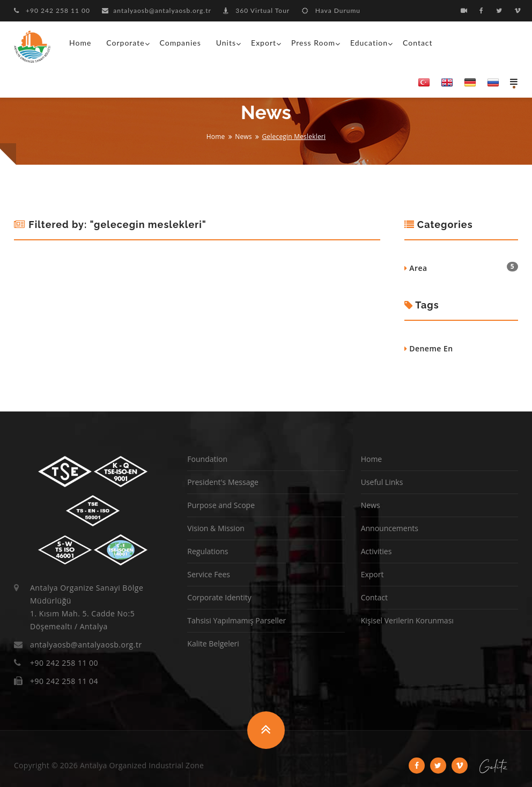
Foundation (207, 459)
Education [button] (369, 43)
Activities (376, 551)
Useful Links (382, 482)
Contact (418, 43)
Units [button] (226, 43)
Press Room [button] (313, 43)
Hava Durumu (331, 10)
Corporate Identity (219, 597)
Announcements (390, 528)
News (243, 137)
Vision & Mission (216, 528)
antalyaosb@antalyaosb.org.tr (157, 10)
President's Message (223, 482)
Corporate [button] (125, 43)
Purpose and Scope (221, 505)
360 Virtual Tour (256, 10)
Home (80, 43)
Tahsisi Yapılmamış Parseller (237, 620)
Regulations (208, 551)
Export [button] (264, 43)
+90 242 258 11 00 (52, 10)
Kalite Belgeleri (213, 643)
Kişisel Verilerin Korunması (407, 620)
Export (372, 574)
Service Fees (209, 574)
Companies (180, 43)
